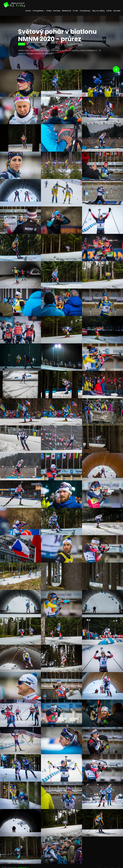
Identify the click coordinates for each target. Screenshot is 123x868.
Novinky (57, 11)
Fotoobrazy (85, 11)
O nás (75, 11)
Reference (67, 11)
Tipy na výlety (98, 11)
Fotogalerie (39, 11)
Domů (28, 11)
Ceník (109, 11)
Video (49, 11)
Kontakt (117, 11)
